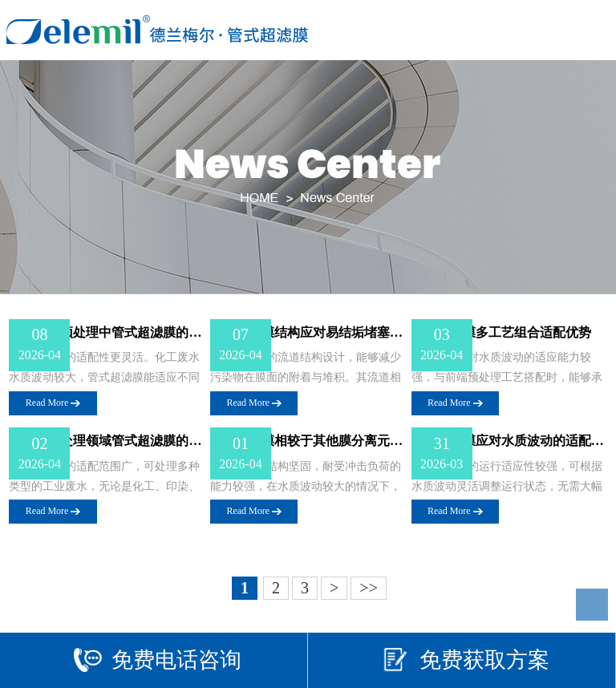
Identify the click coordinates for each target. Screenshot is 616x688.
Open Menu (590, 30)
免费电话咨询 (158, 660)
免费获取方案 (466, 660)
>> (369, 588)
